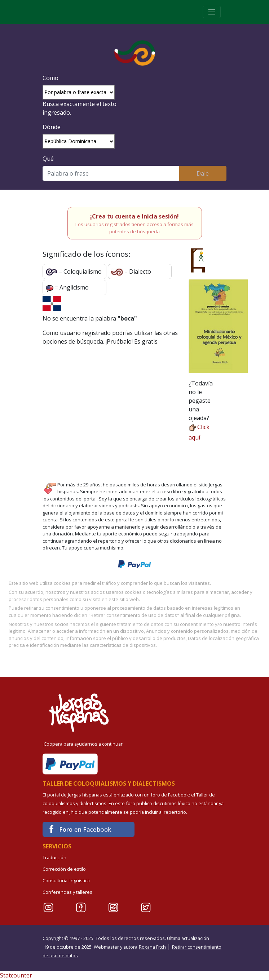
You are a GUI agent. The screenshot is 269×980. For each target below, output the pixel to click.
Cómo (50, 78)
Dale (203, 173)
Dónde (52, 127)
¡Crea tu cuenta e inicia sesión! (134, 216)
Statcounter (16, 975)
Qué (48, 159)
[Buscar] (111, 173)
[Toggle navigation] (212, 12)
